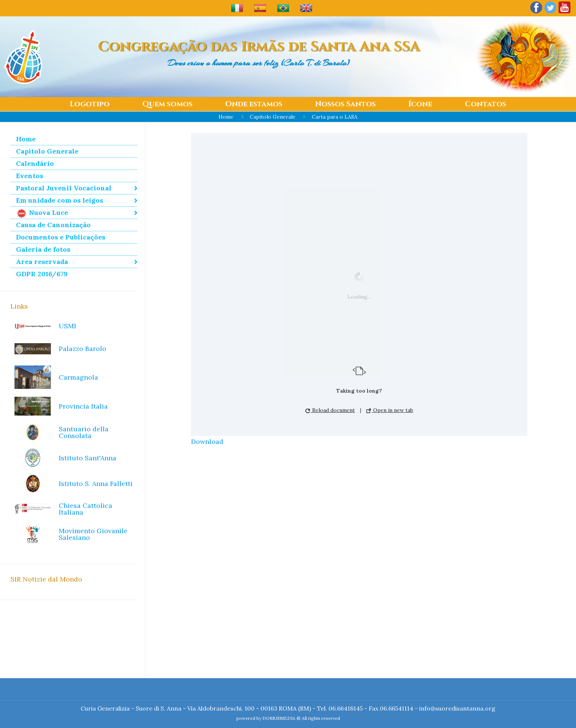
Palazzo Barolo (82, 349)
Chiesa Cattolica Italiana (85, 509)
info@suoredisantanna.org (457, 708)
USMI (67, 326)
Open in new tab (390, 410)
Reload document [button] (330, 410)
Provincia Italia (83, 406)
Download (207, 442)
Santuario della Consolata (84, 432)
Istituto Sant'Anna (88, 458)
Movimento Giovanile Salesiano (93, 534)
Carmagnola (78, 377)
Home (226, 117)
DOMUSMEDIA (279, 718)
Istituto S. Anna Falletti (96, 484)
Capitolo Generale (273, 117)
